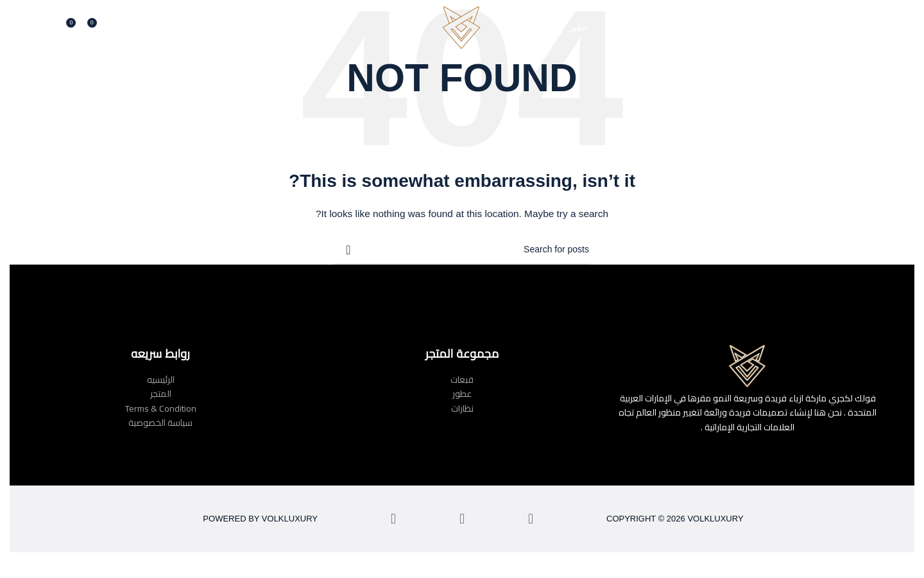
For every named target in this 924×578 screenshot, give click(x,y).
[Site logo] (462, 28)
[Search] (110, 29)
